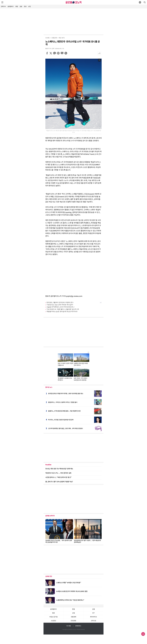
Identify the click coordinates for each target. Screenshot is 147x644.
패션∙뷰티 (62, 38)
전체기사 (3, 7)
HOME (48, 38)
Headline (48, 465)
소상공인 (53, 621)
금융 (21, 7)
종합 (17, 7)
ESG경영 (73, 621)
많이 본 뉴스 (49, 387)
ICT (94, 613)
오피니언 (94, 621)
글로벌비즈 (11, 7)
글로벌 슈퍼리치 (50, 516)
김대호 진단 (49, 576)
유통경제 (54, 38)
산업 (29, 7)
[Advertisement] (73, 21)
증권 (25, 7)
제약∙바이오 (93, 617)
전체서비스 (78, 626)
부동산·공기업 (53, 617)
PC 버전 (69, 626)
